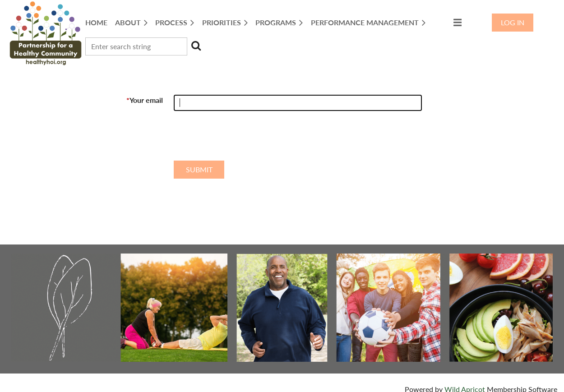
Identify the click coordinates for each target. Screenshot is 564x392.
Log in (513, 22)
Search (196, 46)
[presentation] (242, 139)
